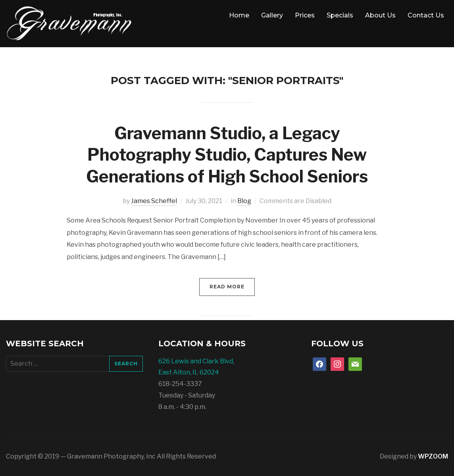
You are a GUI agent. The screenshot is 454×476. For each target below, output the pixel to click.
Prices (305, 15)
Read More (227, 287)
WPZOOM (433, 456)
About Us (380, 15)
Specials (340, 15)
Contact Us (426, 15)
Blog (244, 201)
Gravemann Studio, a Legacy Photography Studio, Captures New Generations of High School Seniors (227, 155)
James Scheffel (154, 201)
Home (239, 15)
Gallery (272, 15)
